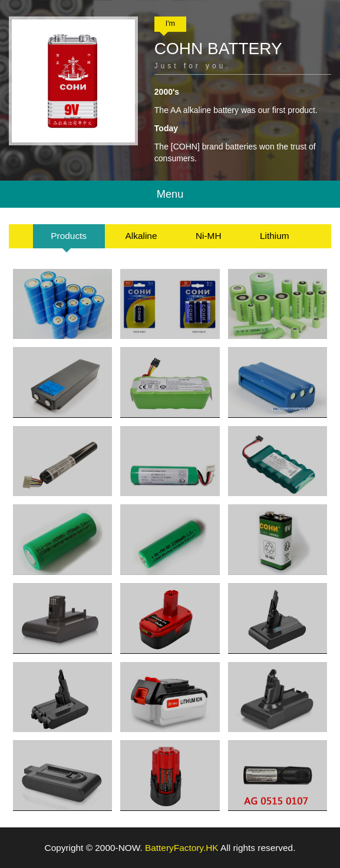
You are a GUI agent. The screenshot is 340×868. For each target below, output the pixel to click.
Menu (170, 194)
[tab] (69, 236)
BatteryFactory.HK (182, 848)
